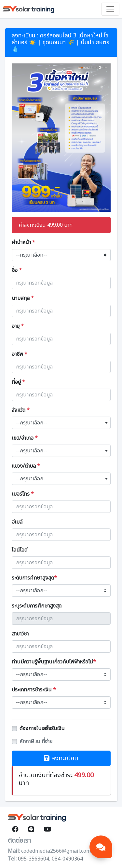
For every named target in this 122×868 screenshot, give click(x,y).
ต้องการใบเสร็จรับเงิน (42, 728)
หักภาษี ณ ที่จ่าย (36, 741)
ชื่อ (17, 270)
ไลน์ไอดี (20, 550)
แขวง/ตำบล (26, 466)
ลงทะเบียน (61, 758)
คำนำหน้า (23, 242)
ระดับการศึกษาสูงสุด (34, 578)
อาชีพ (20, 354)
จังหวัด (21, 410)
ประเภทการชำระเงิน (34, 690)
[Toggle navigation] (110, 9)
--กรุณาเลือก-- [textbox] (32, 423)
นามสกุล (23, 298)
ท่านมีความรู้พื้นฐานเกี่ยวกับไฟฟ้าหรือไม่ (54, 662)
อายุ (18, 326)
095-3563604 (34, 859)
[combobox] (61, 423)
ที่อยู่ (18, 382)
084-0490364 (67, 859)
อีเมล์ (17, 522)
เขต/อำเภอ (25, 438)
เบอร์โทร (23, 494)
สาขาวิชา (20, 634)
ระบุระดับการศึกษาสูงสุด (37, 606)
